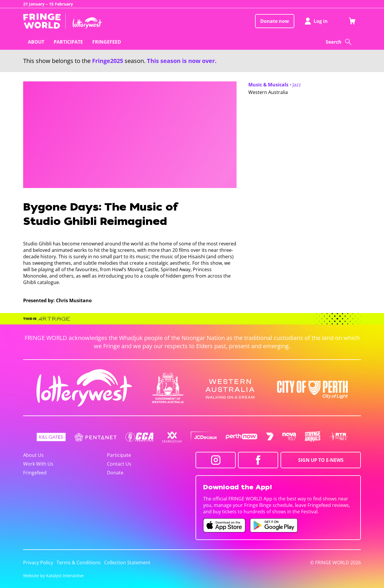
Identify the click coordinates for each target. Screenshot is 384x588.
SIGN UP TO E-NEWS (321, 460)
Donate (115, 473)
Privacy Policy (38, 563)
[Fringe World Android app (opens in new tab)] (274, 525)
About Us (33, 455)
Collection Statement (127, 563)
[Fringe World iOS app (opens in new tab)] (224, 525)
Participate (119, 455)
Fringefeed (35, 473)
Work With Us (38, 464)
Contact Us (119, 464)
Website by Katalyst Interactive (53, 576)
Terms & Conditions (79, 563)
